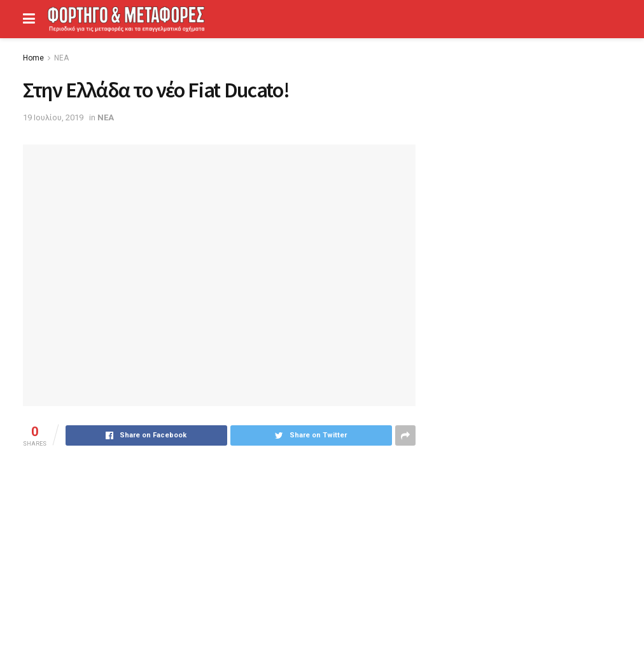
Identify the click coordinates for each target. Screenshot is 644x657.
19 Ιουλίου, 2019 (53, 117)
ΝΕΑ (61, 58)
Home (33, 58)
